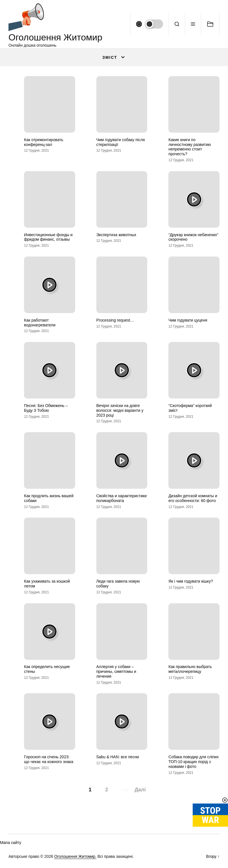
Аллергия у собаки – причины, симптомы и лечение (116, 671)
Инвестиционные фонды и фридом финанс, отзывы (48, 237)
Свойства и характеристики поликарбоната (121, 498)
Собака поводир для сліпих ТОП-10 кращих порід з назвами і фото (194, 762)
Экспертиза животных (116, 235)
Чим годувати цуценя (188, 320)
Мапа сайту (11, 843)
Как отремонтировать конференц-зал (44, 142)
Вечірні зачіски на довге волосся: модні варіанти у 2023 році (120, 410)
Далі (140, 790)
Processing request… (115, 320)
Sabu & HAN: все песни (118, 757)
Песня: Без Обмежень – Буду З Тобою (46, 408)
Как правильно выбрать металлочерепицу (190, 669)
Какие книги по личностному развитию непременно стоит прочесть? (190, 147)
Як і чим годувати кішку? (191, 581)
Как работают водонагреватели (40, 323)
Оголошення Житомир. (75, 856)
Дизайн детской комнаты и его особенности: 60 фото (193, 498)
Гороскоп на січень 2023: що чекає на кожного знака (49, 759)
